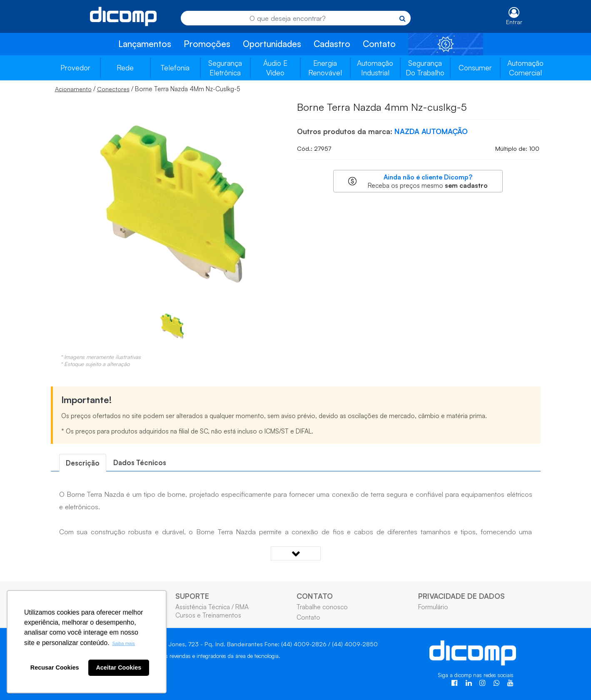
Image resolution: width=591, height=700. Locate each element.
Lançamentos (145, 44)
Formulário (433, 607)
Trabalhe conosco (322, 607)
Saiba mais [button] (123, 643)
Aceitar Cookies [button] (118, 668)
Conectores (113, 89)
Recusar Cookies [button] (55, 668)
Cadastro (332, 44)
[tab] (83, 463)
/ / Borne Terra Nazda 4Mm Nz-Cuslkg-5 (148, 89)
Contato (379, 44)
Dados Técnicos (140, 462)
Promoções (207, 44)
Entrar (514, 22)
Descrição (83, 463)
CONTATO (315, 596)
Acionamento (73, 89)
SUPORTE (192, 596)
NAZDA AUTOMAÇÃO (431, 131)
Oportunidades (272, 44)
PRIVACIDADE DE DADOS (461, 596)
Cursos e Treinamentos (208, 615)
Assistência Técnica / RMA (212, 607)
